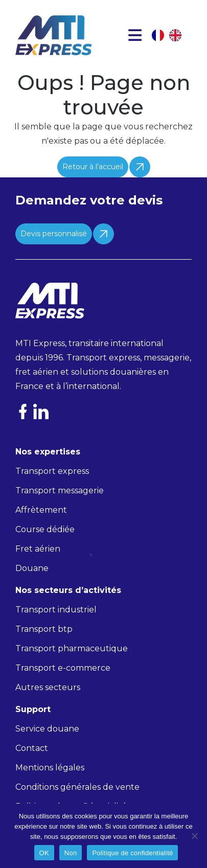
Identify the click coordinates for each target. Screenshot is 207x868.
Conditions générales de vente (77, 787)
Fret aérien (38, 549)
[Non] (194, 836)
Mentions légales (50, 768)
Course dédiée (45, 529)
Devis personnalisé (54, 234)
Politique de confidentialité (132, 853)
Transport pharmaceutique (72, 648)
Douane (32, 568)
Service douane (47, 729)
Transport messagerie (60, 490)
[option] (178, 35)
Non (71, 853)
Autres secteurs (48, 687)
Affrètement (41, 510)
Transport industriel (56, 610)
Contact (32, 748)
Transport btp (44, 629)
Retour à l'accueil (93, 167)
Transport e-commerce (63, 668)
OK (44, 853)
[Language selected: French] (172, 35)
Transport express (52, 471)
